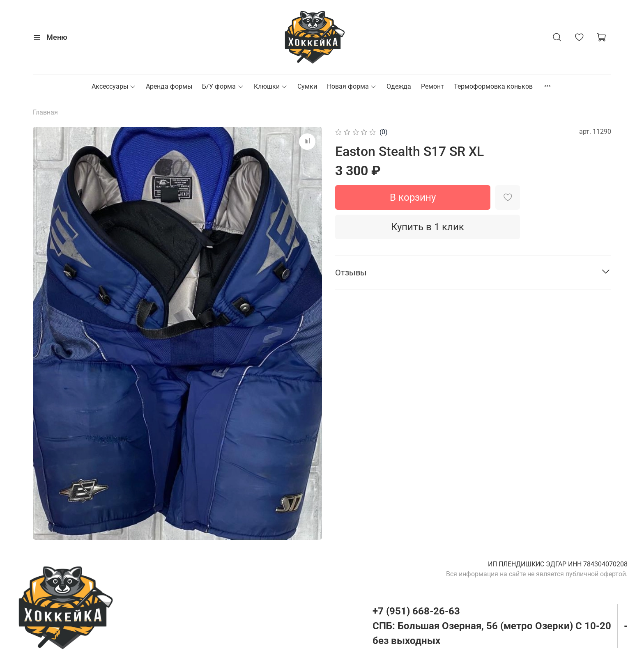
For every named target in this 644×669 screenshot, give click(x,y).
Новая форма (352, 86)
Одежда (399, 86)
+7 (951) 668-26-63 (416, 611)
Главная (45, 112)
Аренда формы (169, 86)
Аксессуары (114, 86)
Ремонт (432, 86)
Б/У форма (223, 86)
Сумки (307, 86)
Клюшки (271, 86)
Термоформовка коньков (493, 86)
